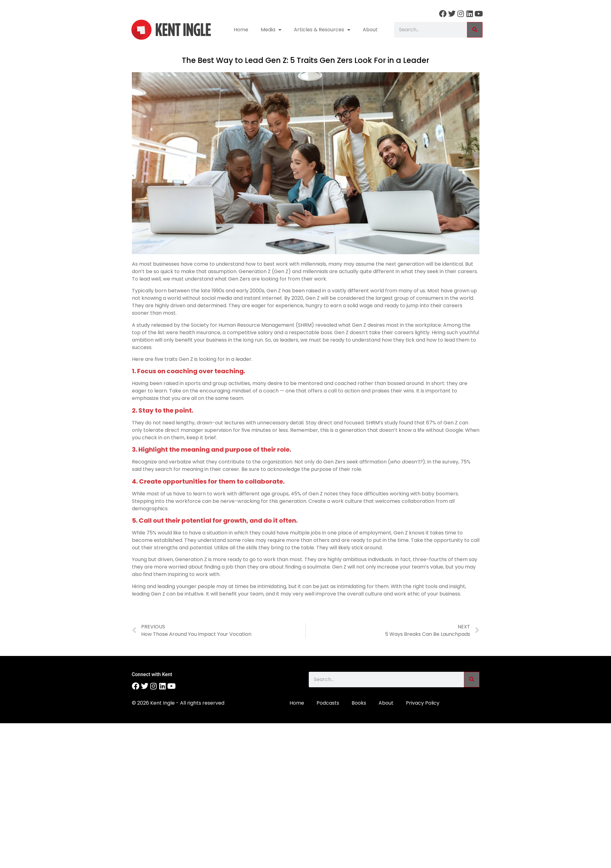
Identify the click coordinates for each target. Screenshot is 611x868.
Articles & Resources (322, 30)
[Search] (475, 30)
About (370, 30)
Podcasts (328, 703)
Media (271, 30)
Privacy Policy (423, 703)
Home (241, 30)
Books (359, 703)
